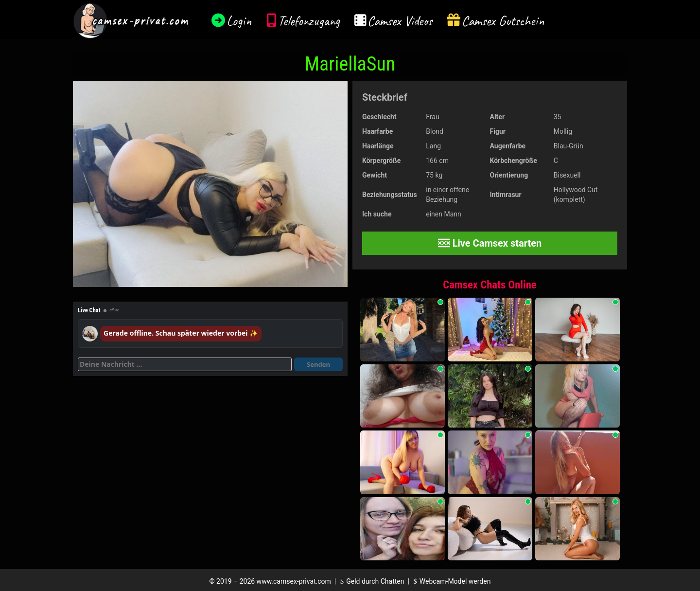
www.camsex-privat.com (294, 581)
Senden (318, 364)
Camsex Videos (400, 21)
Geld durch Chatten (371, 581)
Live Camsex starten (490, 243)
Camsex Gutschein (503, 21)
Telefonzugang (309, 21)
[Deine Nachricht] (185, 364)
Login (239, 21)
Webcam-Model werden (451, 581)
